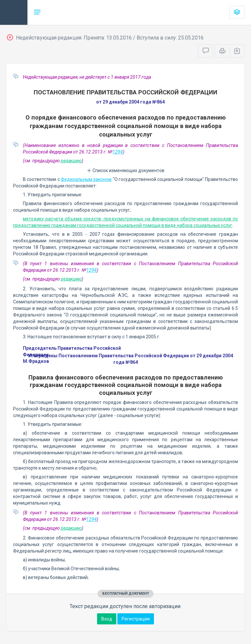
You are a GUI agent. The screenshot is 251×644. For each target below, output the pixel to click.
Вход (107, 619)
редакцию (71, 161)
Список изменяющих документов (126, 170)
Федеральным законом (86, 179)
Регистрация (136, 619)
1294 (118, 152)
